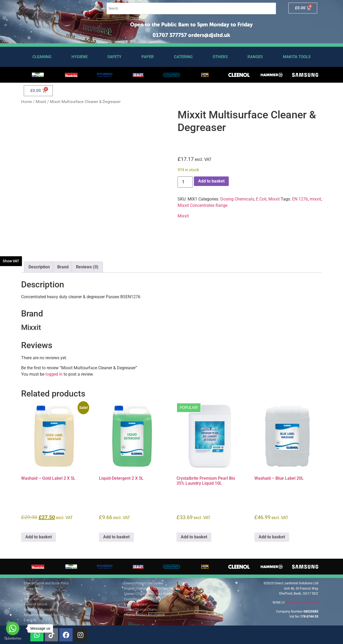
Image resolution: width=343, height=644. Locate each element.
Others (220, 57)
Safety (114, 57)
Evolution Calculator (138, 599)
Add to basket (211, 181)
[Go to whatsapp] (13, 628)
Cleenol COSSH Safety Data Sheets (148, 594)
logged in (54, 374)
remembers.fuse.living (302, 602)
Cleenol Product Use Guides (144, 583)
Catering (183, 57)
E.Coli (261, 199)
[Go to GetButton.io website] (13, 639)
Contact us (31, 594)
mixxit (315, 199)
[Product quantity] (185, 182)
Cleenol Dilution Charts (140, 610)
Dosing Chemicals (237, 199)
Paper (148, 57)
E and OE (30, 620)
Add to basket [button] (39, 537)
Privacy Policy (33, 589)
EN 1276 (300, 199)
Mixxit (41, 102)
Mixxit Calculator (136, 604)
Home (27, 102)
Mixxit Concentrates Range (203, 205)
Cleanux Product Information (144, 615)
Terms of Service (35, 604)
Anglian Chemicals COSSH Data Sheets (151, 589)
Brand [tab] (63, 267)
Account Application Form (42, 615)
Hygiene (80, 57)
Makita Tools (297, 57)
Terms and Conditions (39, 599)
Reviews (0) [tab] (87, 267)
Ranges (255, 57)
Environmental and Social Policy (46, 583)
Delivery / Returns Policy (41, 610)
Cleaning (42, 57)
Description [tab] (39, 267)
